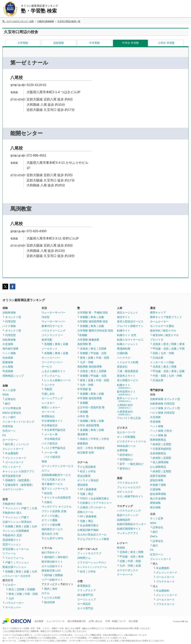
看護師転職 (124, 349)
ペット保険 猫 (158, 435)
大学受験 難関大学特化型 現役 (95, 331)
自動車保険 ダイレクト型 (165, 399)
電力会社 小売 (50, 534)
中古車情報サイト (52, 421)
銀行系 (9, 444)
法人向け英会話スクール (92, 535)
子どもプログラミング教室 (93, 539)
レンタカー (48, 403)
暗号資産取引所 (12, 476)
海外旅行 (63, 557)
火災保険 (8, 344)
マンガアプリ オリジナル (57, 507)
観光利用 (50, 602)
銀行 (8, 404)
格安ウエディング (128, 515)
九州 (34, 526)
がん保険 (8, 367)
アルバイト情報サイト (130, 326)
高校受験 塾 (84, 344)
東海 (18, 526)
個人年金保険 (158, 498)
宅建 (83, 494)
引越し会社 (48, 394)
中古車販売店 (50, 425)
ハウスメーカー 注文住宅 (16, 576)
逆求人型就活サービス (130, 321)
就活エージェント (128, 313)
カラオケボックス (128, 570)
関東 (141, 552)
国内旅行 (50, 557)
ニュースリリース (55, 621)
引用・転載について (116, 621)
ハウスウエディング (129, 511)
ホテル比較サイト (52, 566)
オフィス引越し (51, 516)
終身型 (157, 444)
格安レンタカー (51, 407)
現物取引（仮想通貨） (18, 480)
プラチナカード (165, 582)
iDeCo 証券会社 (12, 413)
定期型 (167, 444)
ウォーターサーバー (54, 313)
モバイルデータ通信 (162, 326)
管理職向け (126, 459)
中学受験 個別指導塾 (90, 398)
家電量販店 (84, 586)
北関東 (21, 589)
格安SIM (158, 335)
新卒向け (125, 468)
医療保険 (8, 362)
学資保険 (8, 371)
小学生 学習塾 (166, 43)
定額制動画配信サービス (56, 475)
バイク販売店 (50, 443)
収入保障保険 (161, 462)
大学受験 (23, 43)
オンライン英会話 (88, 480)
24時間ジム (84, 558)
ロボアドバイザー (13, 489)
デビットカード (12, 467)
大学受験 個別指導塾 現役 (93, 321)
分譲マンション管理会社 (17, 522)
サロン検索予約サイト (130, 496)
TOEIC (84, 498)
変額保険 (155, 503)
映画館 (121, 548)
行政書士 (85, 503)
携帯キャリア (158, 313)
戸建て (25, 508)
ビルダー (10, 585)
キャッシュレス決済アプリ (18, 471)
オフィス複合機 (51, 525)
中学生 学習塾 (130, 43)
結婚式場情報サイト (129, 529)
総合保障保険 (158, 494)
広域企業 (158, 358)
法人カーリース (126, 432)
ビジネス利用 (52, 598)
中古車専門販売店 (55, 430)
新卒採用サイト (126, 393)
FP (82, 489)
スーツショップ (87, 599)
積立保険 (155, 507)
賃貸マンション (12, 544)
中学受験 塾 (84, 389)
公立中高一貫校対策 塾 (91, 407)
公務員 (84, 507)
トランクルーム (51, 376)
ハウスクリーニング (54, 331)
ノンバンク (22, 444)
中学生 (95, 439)
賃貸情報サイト (12, 540)
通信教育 (83, 434)
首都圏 (9, 526)
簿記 (91, 494)
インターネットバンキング (18, 422)
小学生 (105, 439)
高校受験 (59, 43)
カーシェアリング (52, 398)
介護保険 (155, 489)
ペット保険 (9, 353)
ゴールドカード (14, 462)
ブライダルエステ (128, 483)
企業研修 (122, 450)
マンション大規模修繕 (16, 531)
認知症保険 (157, 480)
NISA (6, 394)
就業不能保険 (158, 476)
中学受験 (95, 43)
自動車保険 (9, 313)
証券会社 (10, 399)
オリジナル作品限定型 (58, 498)
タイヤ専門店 (85, 608)
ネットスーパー (51, 358)
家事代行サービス (52, 326)
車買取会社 (48, 416)
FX (4, 435)
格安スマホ (172, 335)
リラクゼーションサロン (92, 562)
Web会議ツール (126, 446)
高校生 (84, 439)
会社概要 (39, 621)
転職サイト (124, 331)
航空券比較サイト (52, 562)
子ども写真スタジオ (54, 479)
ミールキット (50, 349)
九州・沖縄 (87, 362)
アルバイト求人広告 (129, 418)
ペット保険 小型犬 (161, 431)
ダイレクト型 (13, 317)
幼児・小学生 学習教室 (91, 448)
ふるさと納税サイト (54, 371)
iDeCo (154, 536)
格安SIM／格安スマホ (163, 331)
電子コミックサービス (55, 489)
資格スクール (85, 512)
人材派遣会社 (125, 413)
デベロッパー (13, 607)
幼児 (83, 471)
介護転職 (122, 353)
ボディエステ (125, 492)
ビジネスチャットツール (132, 441)
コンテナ (50, 385)
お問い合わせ (95, 621)
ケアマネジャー (103, 503)
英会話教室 (84, 476)
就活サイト (124, 317)
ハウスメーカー (14, 603)
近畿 (26, 526)
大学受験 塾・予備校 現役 (93, 313)
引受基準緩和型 (162, 449)
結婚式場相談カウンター (132, 524)
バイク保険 (9, 326)
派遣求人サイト (126, 376)
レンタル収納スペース (58, 380)
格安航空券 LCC (51, 571)
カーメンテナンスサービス (58, 466)
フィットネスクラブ (89, 553)
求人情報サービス (128, 380)
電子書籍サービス (52, 484)
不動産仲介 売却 (12, 504)
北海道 (84, 349)
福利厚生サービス (52, 529)
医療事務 (91, 489)
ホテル (46, 593)
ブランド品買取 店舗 (54, 511)
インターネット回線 (162, 362)
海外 (55, 589)
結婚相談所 (124, 520)
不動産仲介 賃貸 (12, 535)
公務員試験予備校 (88, 530)
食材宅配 (47, 340)
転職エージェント (128, 344)
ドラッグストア (87, 590)
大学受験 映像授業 (88, 340)
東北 (11, 589)
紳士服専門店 (85, 595)
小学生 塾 (83, 416)
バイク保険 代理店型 (162, 413)
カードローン (10, 440)
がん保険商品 (158, 467)
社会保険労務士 (100, 498)
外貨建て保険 (158, 485)
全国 (138, 566)
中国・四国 (31, 594)
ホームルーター (159, 321)
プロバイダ (157, 340)
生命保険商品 (158, 453)
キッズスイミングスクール (92, 567)
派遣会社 (122, 367)
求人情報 (133, 621)
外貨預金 (8, 426)
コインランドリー (52, 335)
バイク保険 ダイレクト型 (165, 408)
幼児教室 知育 (86, 453)
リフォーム (9, 553)
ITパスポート (98, 507)
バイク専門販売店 (55, 448)
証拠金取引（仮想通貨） (20, 485)
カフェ (46, 471)
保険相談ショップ (13, 376)
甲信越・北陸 (99, 353)
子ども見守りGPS (52, 538)
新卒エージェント (128, 400)
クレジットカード (13, 449)
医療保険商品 (158, 440)
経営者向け (126, 455)
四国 (155, 353)
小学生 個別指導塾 (88, 425)
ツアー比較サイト (52, 580)
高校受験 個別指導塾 (90, 367)
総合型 (48, 493)
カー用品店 (84, 604)
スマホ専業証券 (12, 408)
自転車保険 (9, 340)
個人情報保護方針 (77, 621)
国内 (47, 589)
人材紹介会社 (125, 406)
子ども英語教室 (87, 467)
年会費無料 (12, 453)
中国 (182, 349)
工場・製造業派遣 (128, 371)
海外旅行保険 (10, 349)
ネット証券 (9, 390)
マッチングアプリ (128, 533)
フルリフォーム (14, 558)
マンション (12, 508)
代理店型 (10, 321)
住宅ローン (9, 431)
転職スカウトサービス (130, 340)
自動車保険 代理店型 (162, 404)
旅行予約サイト (51, 553)
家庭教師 (83, 443)
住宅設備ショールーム (16, 549)
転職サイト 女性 (127, 335)
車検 (44, 461)
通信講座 (83, 485)
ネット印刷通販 (126, 437)
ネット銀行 (9, 417)
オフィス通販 (50, 520)
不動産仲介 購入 (12, 513)
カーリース (48, 412)
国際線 (59, 575)
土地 (34, 508)
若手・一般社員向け (132, 464)
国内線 (48, 575)
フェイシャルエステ (129, 487)
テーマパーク (125, 575)
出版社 (48, 502)
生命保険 (8, 358)
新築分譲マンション (14, 567)
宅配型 (48, 389)
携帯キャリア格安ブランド (166, 317)
